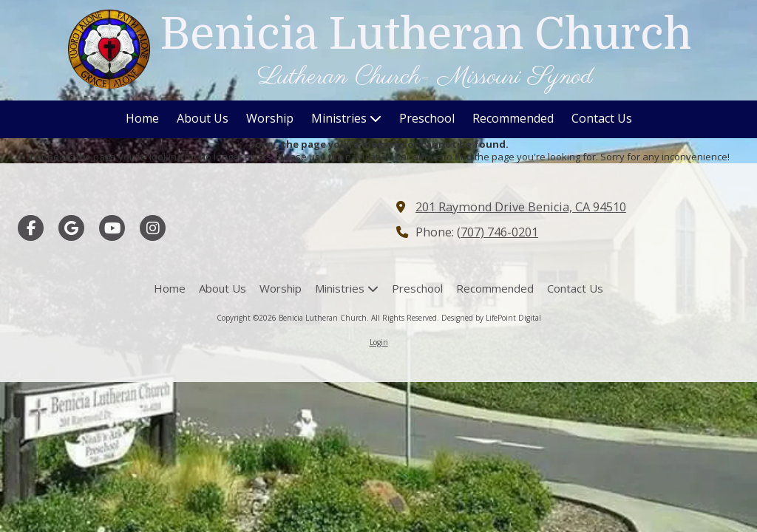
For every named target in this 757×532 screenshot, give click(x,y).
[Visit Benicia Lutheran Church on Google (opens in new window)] (71, 228)
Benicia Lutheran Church (425, 34)
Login (379, 342)
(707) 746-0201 (498, 232)
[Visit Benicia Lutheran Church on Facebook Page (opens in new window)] (31, 228)
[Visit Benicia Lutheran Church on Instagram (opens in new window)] (153, 228)
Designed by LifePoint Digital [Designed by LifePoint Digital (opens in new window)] (491, 318)
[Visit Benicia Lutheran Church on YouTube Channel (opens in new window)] (112, 228)
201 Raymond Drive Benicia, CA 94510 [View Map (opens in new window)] (521, 207)
